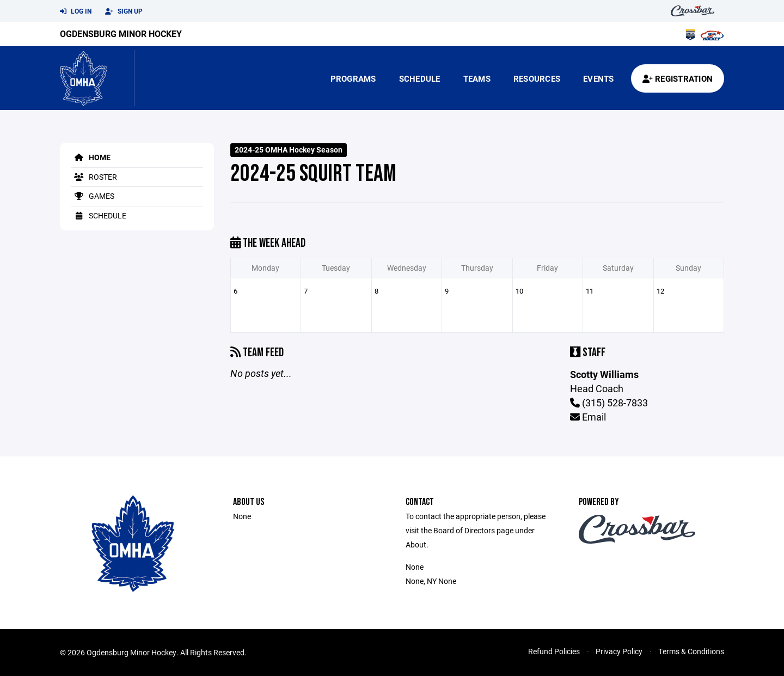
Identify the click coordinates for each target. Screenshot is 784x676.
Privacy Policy (619, 651)
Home (91, 157)
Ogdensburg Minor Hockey (121, 34)
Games (93, 196)
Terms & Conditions (691, 651)
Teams (477, 78)
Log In (76, 11)
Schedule (420, 78)
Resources (537, 78)
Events (599, 78)
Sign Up (124, 11)
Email (588, 417)
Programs (353, 78)
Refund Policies (554, 651)
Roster (94, 177)
